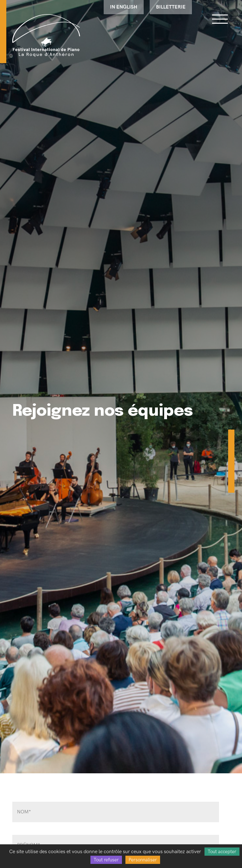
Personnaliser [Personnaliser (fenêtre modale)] (143, 860)
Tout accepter (222, 852)
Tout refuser (106, 860)
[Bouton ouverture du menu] (220, 19)
